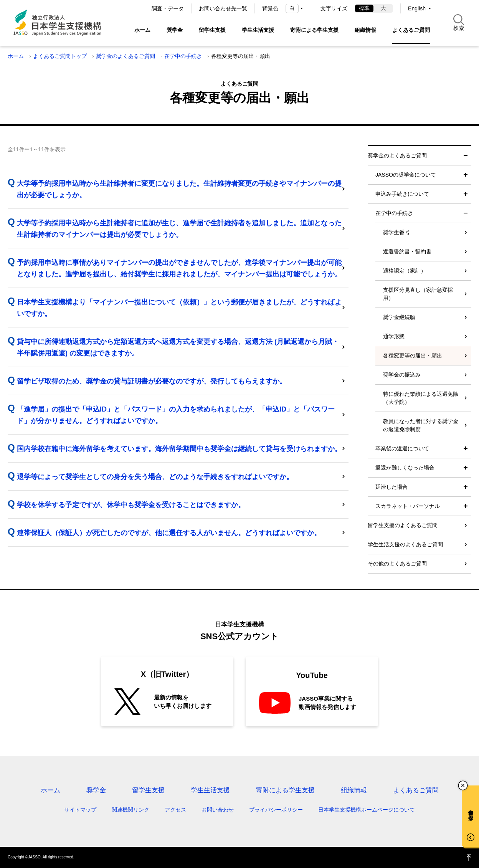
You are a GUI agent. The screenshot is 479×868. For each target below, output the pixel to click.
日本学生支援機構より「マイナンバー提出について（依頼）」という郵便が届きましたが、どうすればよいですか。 (179, 308)
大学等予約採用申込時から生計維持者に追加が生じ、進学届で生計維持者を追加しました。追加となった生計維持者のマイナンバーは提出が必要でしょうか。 (179, 229)
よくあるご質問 (411, 30)
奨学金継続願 (399, 317)
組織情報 (365, 30)
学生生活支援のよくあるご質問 (405, 544)
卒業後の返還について (402, 448)
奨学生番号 (396, 232)
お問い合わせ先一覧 (223, 8)
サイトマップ (80, 810)
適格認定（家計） (405, 271)
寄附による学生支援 (314, 30)
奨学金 (175, 30)
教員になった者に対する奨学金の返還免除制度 (421, 425)
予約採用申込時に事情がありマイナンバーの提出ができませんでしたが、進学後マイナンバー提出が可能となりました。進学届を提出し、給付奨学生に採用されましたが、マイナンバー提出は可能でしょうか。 (179, 268)
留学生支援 (212, 30)
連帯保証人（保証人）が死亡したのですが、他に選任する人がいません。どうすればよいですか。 (169, 533)
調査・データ (168, 8)
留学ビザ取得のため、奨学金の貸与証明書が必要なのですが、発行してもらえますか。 (152, 381)
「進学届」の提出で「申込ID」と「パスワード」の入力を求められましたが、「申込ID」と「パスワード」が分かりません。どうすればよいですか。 (176, 415)
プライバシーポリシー (276, 810)
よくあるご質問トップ (60, 56)
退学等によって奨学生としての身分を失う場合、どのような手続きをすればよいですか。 (155, 477)
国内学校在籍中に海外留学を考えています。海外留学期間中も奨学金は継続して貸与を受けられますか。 (179, 449)
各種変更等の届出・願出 (413, 355)
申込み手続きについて (402, 194)
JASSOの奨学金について (406, 175)
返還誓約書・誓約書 (407, 251)
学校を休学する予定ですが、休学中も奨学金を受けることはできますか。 (131, 505)
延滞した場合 (391, 487)
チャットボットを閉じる (463, 785)
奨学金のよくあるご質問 (126, 56)
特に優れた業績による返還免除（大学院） (421, 398)
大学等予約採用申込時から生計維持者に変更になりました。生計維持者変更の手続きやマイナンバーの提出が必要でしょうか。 (179, 189)
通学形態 (394, 336)
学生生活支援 (258, 30)
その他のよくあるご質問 (397, 564)
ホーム (142, 30)
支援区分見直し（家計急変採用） (418, 294)
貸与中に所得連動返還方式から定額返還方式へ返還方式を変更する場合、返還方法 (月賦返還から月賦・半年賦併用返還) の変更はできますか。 (178, 347)
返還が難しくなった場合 (405, 468)
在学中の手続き (183, 56)
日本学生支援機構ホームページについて (367, 810)
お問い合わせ (218, 810)
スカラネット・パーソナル (408, 506)
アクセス (175, 810)
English (417, 8)
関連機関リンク (130, 810)
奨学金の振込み (402, 375)
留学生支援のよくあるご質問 (403, 525)
